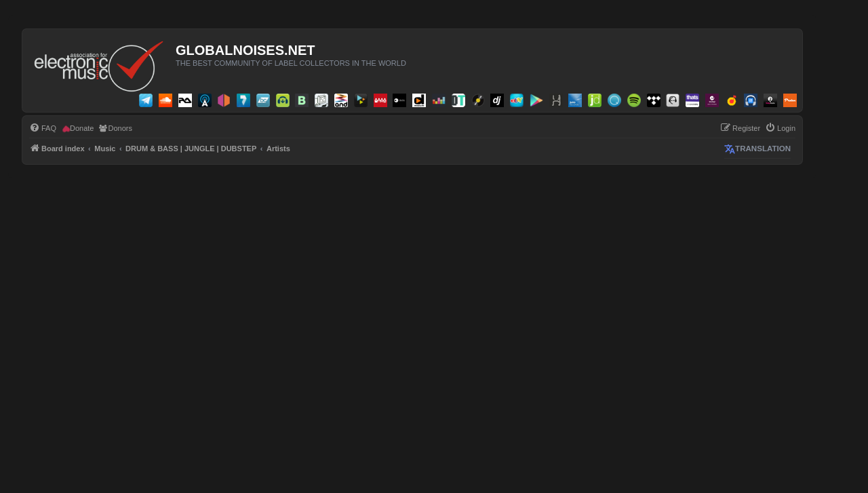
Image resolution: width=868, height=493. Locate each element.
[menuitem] (43, 128)
